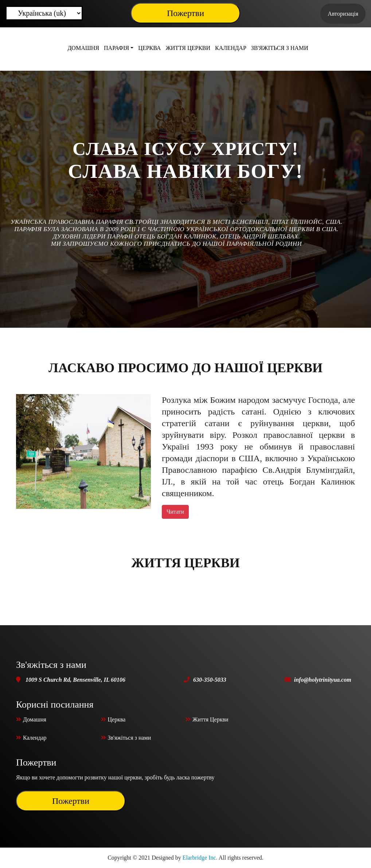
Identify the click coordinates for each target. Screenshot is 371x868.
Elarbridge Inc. (200, 858)
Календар (231, 48)
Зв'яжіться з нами (280, 48)
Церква (149, 48)
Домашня (83, 48)
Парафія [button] (116, 48)
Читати (175, 512)
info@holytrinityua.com (323, 680)
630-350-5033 (210, 680)
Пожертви (185, 13)
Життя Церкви (188, 48)
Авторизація (343, 14)
